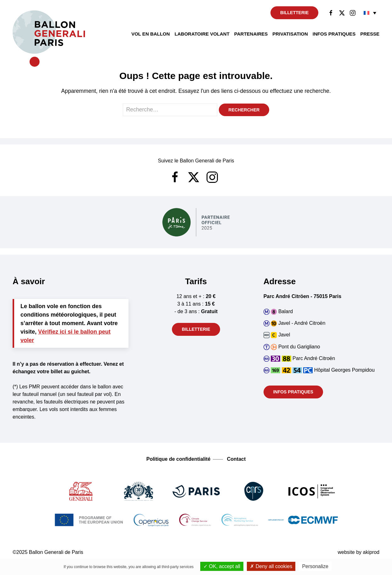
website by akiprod (358, 552)
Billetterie (294, 13)
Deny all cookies (271, 566)
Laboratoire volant (202, 34)
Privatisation (290, 34)
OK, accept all (222, 566)
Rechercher (244, 110)
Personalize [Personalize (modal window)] (315, 566)
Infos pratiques (334, 34)
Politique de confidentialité (179, 459)
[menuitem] (370, 13)
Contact (236, 459)
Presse (370, 34)
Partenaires (251, 34)
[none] (370, 13)
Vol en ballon (151, 34)
